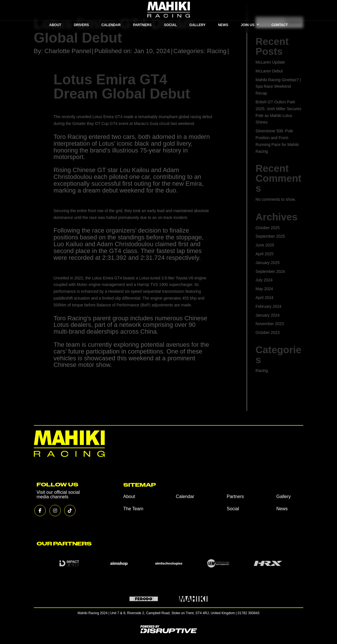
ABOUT (55, 25)
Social (233, 509)
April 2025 (264, 254)
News (282, 509)
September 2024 (270, 271)
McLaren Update (270, 62)
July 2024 (264, 280)
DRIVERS (81, 25)
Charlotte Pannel (68, 51)
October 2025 (268, 228)
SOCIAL (170, 25)
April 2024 (264, 298)
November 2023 (270, 324)
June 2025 (265, 245)
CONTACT (280, 25)
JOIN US (250, 25)
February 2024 (268, 306)
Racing (217, 51)
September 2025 (270, 236)
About (129, 496)
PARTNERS (142, 25)
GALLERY (197, 25)
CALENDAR (111, 25)
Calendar (185, 496)
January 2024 (268, 315)
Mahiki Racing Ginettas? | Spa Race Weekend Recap (278, 87)
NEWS (223, 25)
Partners (235, 496)
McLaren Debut (269, 71)
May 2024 (264, 289)
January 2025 (268, 263)
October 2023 (268, 333)
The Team (133, 509)
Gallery (283, 496)
